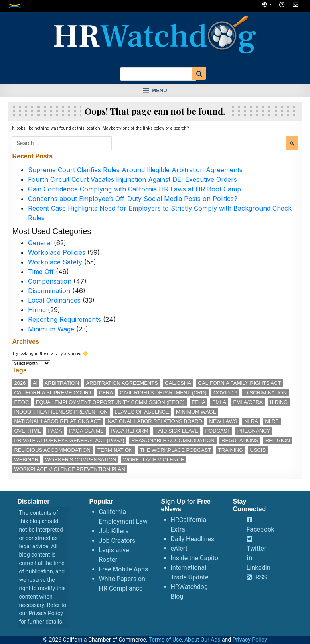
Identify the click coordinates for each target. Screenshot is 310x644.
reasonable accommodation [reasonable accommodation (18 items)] (173, 440)
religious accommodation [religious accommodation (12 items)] (52, 450)
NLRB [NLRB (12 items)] (272, 421)
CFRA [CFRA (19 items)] (106, 393)
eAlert (179, 548)
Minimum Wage (51, 329)
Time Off (41, 272)
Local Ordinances (54, 300)
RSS (261, 577)
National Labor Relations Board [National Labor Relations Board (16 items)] (155, 421)
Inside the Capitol (195, 558)
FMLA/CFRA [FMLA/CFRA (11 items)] (248, 402)
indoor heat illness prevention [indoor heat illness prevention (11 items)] (61, 412)
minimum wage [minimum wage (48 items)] (196, 412)
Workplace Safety (55, 262)
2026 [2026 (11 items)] (20, 383)
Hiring (37, 310)
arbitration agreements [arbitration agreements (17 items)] (122, 383)
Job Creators (117, 541)
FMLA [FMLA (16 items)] (219, 402)
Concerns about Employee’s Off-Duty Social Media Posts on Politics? (133, 199)
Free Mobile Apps (124, 569)
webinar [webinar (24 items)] (26, 460)
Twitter (256, 548)
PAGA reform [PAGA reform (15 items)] (129, 431)
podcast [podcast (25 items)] (218, 431)
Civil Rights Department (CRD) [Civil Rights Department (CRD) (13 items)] (163, 393)
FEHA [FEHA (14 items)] (198, 402)
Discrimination (49, 291)
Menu (159, 90)
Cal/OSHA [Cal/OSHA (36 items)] (178, 383)
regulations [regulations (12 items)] (240, 440)
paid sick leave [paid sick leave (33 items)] (177, 431)
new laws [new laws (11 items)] (223, 421)
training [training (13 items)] (231, 450)
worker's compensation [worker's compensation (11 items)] (81, 460)
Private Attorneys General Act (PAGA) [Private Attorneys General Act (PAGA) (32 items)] (69, 440)
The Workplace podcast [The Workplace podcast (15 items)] (175, 450)
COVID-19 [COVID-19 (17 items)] (225, 393)
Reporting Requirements (64, 319)
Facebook (260, 529)
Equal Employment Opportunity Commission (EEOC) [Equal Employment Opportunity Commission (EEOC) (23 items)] (110, 402)
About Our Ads (202, 640)
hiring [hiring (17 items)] (279, 402)
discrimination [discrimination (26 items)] (266, 393)
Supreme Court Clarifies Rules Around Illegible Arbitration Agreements (135, 170)
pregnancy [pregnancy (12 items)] (254, 431)
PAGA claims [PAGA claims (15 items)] (86, 431)
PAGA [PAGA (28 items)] (55, 431)
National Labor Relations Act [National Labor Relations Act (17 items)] (57, 421)
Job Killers (114, 531)
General (40, 243)
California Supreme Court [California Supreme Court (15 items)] (53, 393)
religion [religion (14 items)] (278, 440)
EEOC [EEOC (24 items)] (21, 402)
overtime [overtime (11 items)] (28, 431)
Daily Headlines (193, 539)
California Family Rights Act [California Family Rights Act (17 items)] (240, 383)
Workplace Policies (57, 252)
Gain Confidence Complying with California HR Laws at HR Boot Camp (134, 189)
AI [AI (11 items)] (35, 383)
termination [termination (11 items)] (115, 450)
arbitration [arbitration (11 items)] (62, 383)
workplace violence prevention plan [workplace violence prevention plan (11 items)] (69, 469)
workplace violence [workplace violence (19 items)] (154, 460)
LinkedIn (259, 568)
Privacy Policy (45, 613)
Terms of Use (165, 640)
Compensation (50, 281)
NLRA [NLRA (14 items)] (251, 421)
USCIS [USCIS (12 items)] (258, 450)
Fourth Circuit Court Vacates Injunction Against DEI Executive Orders (132, 179)
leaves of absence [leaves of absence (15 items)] (142, 412)
